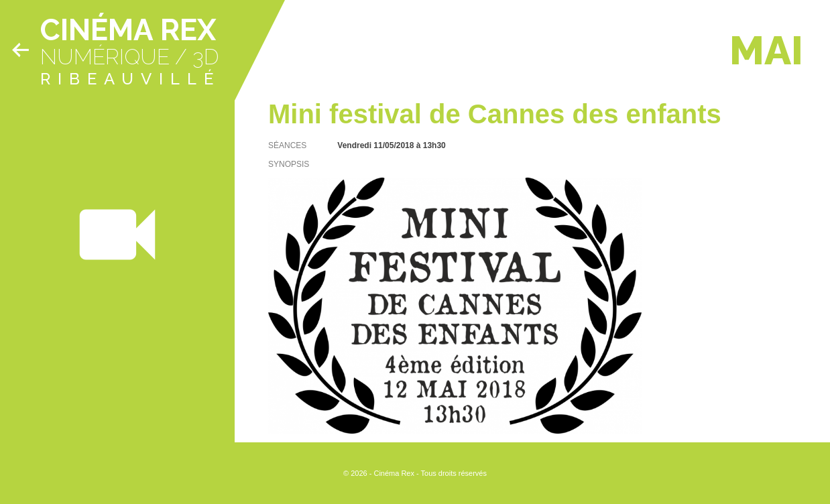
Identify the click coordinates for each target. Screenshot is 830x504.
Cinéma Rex (128, 30)
